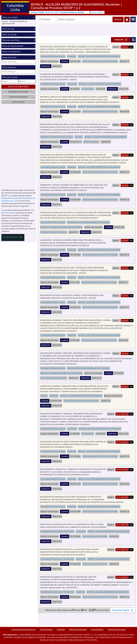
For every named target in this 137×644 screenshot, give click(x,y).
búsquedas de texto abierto (13, 198)
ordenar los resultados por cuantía (18, 199)
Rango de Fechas (9, 57)
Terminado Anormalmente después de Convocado (88, 222)
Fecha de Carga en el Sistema (95, 536)
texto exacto (10, 213)
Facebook (61, 629)
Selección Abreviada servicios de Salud (57, 137)
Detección (119, 40)
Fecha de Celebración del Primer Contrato (100, 61)
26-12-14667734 (122, 550)
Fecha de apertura (91, 142)
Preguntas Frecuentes (117, 629)
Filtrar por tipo (8, 29)
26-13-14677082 (122, 414)
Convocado (72, 84)
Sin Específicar (88, 89)
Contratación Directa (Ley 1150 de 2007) (57, 531)
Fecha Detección (9, 67)
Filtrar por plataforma (11, 52)
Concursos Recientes (18, 97)
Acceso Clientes (46, 629)
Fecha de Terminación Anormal (54, 232)
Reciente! (125, 47)
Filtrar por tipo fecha (11, 40)
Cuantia (65, 61)
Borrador (79, 137)
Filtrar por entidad (10, 17)
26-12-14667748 (122, 525)
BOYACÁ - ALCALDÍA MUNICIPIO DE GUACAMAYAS (99, 56)
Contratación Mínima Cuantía (53, 56)
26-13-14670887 (122, 497)
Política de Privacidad (78, 629)
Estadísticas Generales (18, 92)
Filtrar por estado (9, 34)
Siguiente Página (123, 610)
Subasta (44, 396)
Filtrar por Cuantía (10, 77)
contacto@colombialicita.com (23, 629)
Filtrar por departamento (13, 46)
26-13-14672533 (122, 470)
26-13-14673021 (122, 442)
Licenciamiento (97, 629)
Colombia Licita (15, 8)
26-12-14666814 (122, 577)
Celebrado (72, 56)
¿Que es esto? (18, 102)
